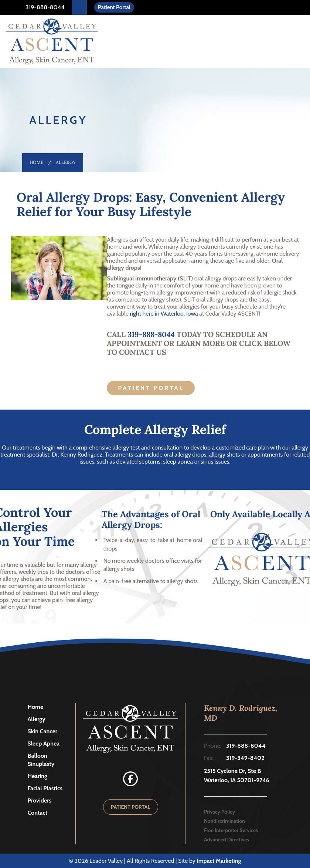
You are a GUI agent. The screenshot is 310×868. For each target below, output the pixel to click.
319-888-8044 (45, 7)
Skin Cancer (43, 731)
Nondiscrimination (224, 821)
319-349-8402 (245, 758)
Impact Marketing (219, 861)
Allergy (37, 719)
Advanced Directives (226, 840)
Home (36, 162)
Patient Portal (114, 7)
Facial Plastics (45, 788)
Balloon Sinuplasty (41, 760)
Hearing (38, 776)
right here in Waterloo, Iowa (164, 314)
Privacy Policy (219, 812)
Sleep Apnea (44, 743)
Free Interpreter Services (231, 830)
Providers (40, 800)
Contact (38, 813)
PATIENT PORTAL (131, 807)
